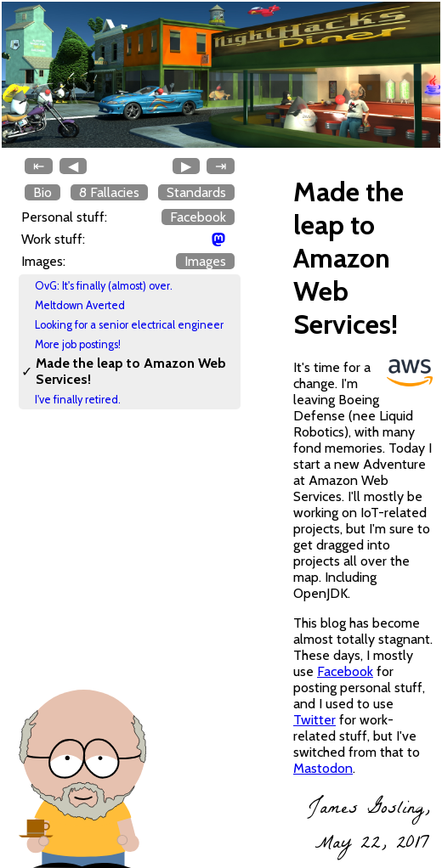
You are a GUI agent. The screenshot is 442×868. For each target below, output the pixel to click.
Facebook (198, 217)
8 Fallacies (109, 192)
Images (205, 261)
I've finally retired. (78, 400)
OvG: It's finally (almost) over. (104, 286)
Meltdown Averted (80, 305)
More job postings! (78, 344)
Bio (42, 192)
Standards (196, 192)
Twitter (314, 720)
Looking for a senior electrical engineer (129, 325)
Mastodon (323, 768)
